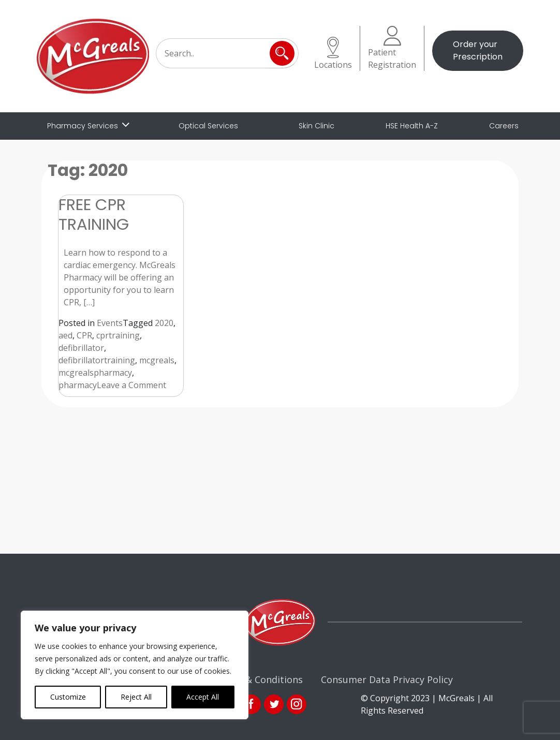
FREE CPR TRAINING (94, 214)
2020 (164, 323)
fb (251, 704)
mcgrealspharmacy (95, 373)
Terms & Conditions (258, 679)
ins (297, 704)
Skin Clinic (316, 126)
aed (65, 335)
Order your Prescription (478, 50)
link (274, 704)
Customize (68, 697)
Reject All (136, 697)
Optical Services (208, 126)
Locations (333, 54)
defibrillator (81, 348)
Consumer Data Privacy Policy (387, 679)
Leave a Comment (131, 385)
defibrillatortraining (97, 360)
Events (110, 323)
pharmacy (78, 385)
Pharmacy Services (83, 126)
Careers (504, 126)
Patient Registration (392, 48)
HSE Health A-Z (412, 126)
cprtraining (118, 335)
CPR (84, 335)
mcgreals (157, 360)
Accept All (203, 697)
